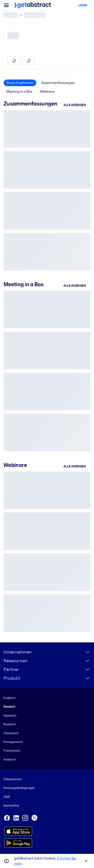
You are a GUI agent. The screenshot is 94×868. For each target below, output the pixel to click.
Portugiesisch (13, 742)
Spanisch (10, 715)
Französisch (12, 751)
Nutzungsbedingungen (19, 788)
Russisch (10, 724)
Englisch (9, 698)
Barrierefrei (11, 805)
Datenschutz (13, 779)
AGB (7, 797)
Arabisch (10, 759)
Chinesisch (11, 733)
